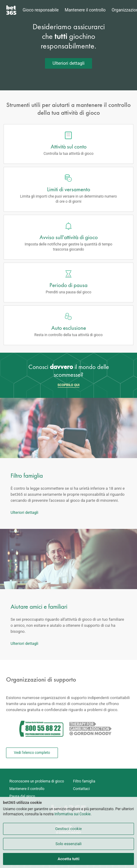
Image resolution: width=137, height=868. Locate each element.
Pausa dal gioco (22, 796)
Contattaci (81, 789)
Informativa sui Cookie (73, 814)
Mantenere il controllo (85, 10)
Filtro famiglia (84, 781)
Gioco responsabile (41, 10)
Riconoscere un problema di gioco (37, 781)
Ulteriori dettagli (68, 63)
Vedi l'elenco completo (32, 753)
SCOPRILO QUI (69, 385)
